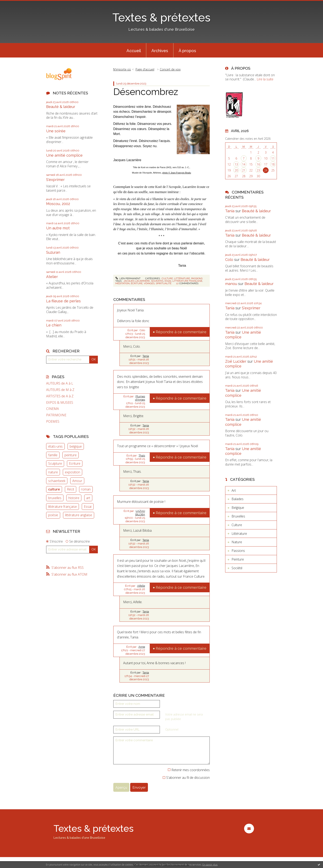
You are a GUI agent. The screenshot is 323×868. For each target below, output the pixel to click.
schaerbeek (57, 481)
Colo (229, 260)
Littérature (182, 278)
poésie (53, 515)
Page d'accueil (145, 69)
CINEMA (53, 409)
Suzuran (53, 252)
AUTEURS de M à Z (60, 390)
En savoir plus (210, 865)
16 (258, 164)
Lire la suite (265, 79)
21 (244, 170)
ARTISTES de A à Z (60, 396)
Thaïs (142, 456)
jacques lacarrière (137, 281)
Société (237, 568)
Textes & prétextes (161, 17)
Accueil (134, 51)
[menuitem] (134, 50)
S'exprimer (55, 180)
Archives (160, 51)
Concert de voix (170, 69)
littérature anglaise (79, 515)
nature (53, 472)
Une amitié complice (64, 155)
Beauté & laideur (61, 107)
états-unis (55, 446)
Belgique (238, 508)
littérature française (63, 507)
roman (86, 489)
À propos (187, 51)
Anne (142, 647)
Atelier (52, 277)
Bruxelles (238, 516)
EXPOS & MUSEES (60, 403)
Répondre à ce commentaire (181, 332)
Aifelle (141, 586)
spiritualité (164, 283)
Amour (77, 481)
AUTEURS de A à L (60, 383)
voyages (149, 283)
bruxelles (55, 498)
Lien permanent (128, 278)
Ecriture (75, 463)
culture (54, 489)
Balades (238, 499)
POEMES (53, 422)
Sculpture (55, 463)
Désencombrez (146, 92)
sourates (157, 281)
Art (234, 490)
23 (258, 170)
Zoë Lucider (236, 361)
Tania (146, 356)
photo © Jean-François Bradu (177, 173)
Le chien (54, 325)
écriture (137, 283)
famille (53, 455)
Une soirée (56, 131)
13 (236, 164)
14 (244, 164)
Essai (88, 507)
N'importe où (122, 69)
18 (273, 164)
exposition (73, 472)
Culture (167, 278)
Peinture (238, 559)
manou (231, 284)
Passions (197, 278)
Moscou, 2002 (58, 204)
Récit (71, 489)
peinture (71, 455)
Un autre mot (58, 228)
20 (236, 170)
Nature (237, 542)
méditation (122, 283)
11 (273, 158)
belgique (76, 446)
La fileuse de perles (63, 301)
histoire (74, 498)
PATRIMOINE (56, 415)
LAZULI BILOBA (140, 513)
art (88, 498)
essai (168, 281)
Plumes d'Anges (140, 398)
